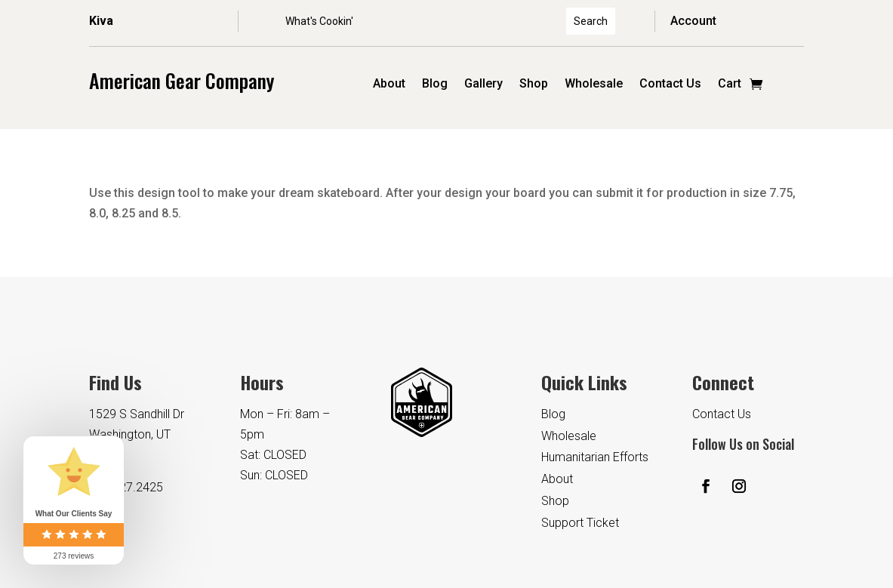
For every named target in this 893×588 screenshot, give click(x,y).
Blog (435, 85)
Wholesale (594, 85)
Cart (730, 85)
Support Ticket (580, 523)
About (389, 85)
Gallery (483, 85)
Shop (534, 85)
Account (693, 21)
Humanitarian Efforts (595, 457)
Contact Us (670, 85)
